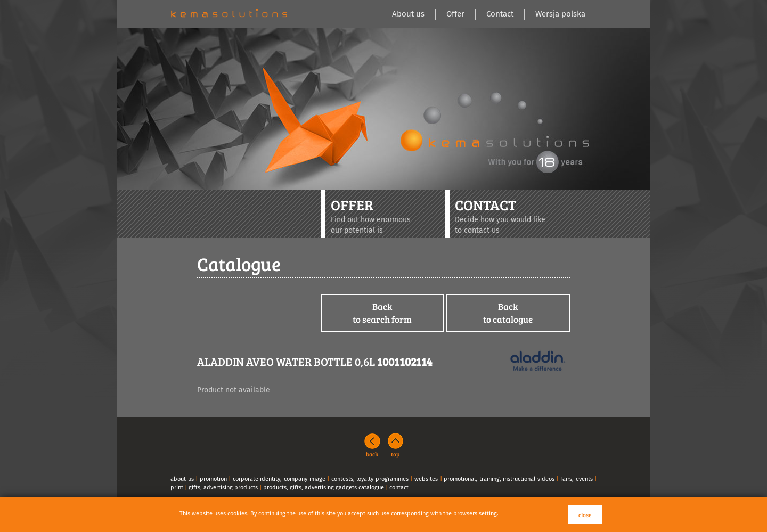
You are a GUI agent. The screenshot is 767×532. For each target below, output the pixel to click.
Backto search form (382, 313)
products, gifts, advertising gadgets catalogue (324, 488)
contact (399, 488)
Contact (500, 14)
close (585, 515)
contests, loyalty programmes (370, 479)
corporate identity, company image (279, 479)
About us (408, 14)
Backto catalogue (508, 313)
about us (182, 479)
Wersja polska (560, 14)
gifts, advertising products (223, 488)
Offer (455, 14)
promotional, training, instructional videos (499, 479)
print (177, 488)
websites (426, 479)
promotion (213, 479)
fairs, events (577, 479)
